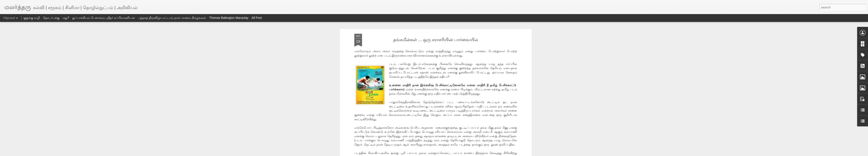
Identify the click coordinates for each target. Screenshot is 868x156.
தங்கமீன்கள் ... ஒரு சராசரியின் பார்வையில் (436, 40)
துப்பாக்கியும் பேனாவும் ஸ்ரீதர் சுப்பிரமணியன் (104, 18)
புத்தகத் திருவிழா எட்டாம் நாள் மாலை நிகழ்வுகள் (172, 18)
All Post (257, 18)
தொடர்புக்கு (51, 18)
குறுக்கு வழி (32, 18)
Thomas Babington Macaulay (229, 18)
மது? (66, 18)
